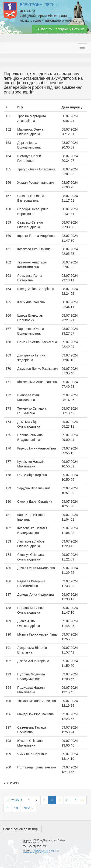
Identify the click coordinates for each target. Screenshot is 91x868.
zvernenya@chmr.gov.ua (46, 851)
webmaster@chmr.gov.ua (37, 852)
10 (16, 808)
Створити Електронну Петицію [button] (60, 29)
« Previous (14, 800)
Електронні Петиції (40, 5)
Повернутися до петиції (21, 829)
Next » (28, 808)
